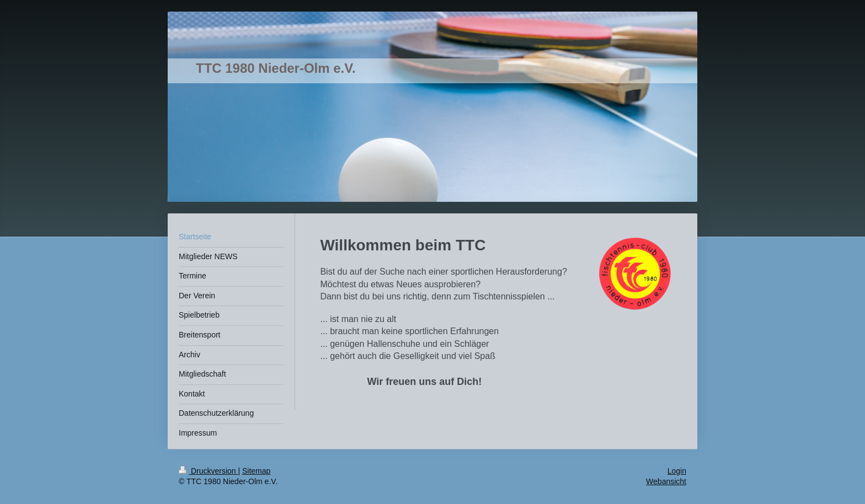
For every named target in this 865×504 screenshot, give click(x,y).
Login (677, 471)
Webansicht (666, 481)
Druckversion (208, 471)
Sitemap (256, 471)
